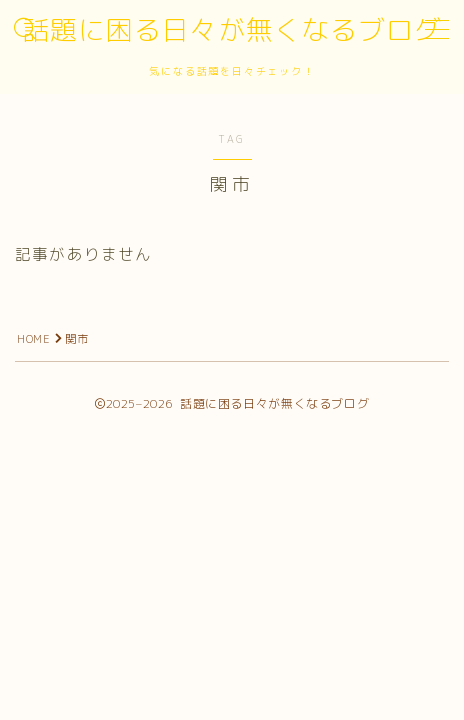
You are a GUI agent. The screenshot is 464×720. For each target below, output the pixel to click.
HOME (33, 339)
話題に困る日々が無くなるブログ (232, 31)
